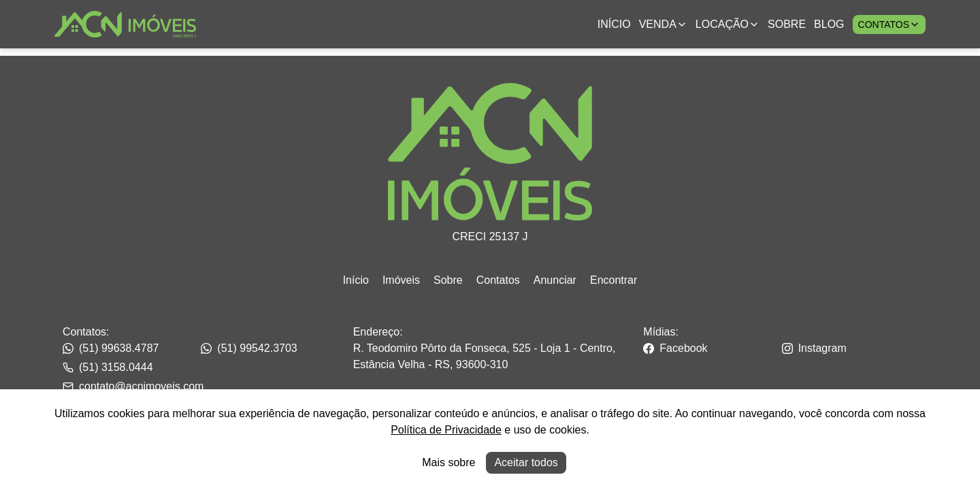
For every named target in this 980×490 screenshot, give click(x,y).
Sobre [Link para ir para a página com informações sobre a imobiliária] (787, 24)
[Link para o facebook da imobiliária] (711, 348)
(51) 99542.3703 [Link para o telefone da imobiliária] (249, 348)
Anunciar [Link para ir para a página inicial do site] (555, 280)
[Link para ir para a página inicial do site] (125, 24)
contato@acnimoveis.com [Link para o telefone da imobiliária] (133, 386)
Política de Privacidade (446, 430)
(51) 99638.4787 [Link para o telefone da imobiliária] (111, 348)
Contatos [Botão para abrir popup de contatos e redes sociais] (889, 24)
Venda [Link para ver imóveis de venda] (663, 24)
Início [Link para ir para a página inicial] (614, 24)
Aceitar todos (526, 462)
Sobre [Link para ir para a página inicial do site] (448, 280)
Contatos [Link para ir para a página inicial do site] (498, 280)
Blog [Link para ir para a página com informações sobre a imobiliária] (829, 24)
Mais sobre (448, 462)
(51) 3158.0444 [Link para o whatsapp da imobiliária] (108, 367)
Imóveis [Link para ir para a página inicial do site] (401, 280)
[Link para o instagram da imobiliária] (850, 348)
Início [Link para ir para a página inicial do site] (356, 280)
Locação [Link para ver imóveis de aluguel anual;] (728, 24)
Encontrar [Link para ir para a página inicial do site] (614, 280)
